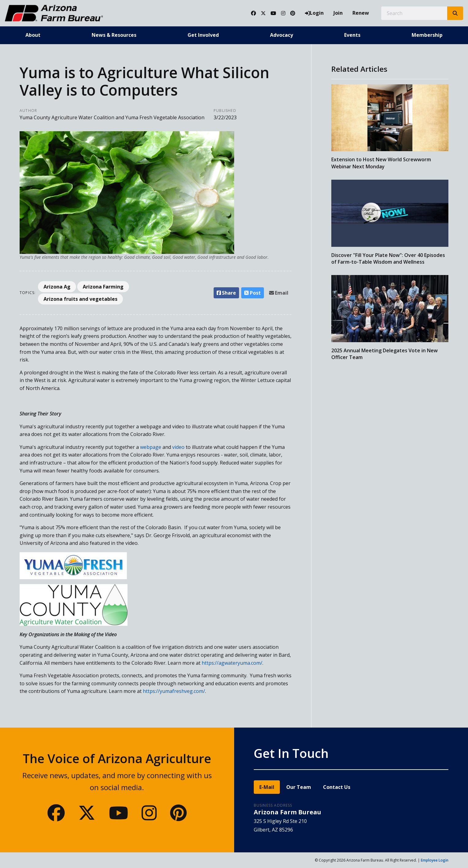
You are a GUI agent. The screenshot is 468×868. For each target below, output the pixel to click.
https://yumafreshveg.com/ (174, 691)
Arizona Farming (103, 287)
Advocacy (282, 35)
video (178, 447)
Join (338, 13)
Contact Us (337, 787)
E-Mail (267, 787)
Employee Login (435, 860)
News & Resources (114, 35)
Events (352, 35)
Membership (427, 35)
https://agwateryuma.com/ (232, 663)
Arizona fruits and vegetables (80, 299)
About (33, 35)
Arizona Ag (57, 287)
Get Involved (203, 35)
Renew (361, 13)
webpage (150, 447)
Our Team (299, 787)
